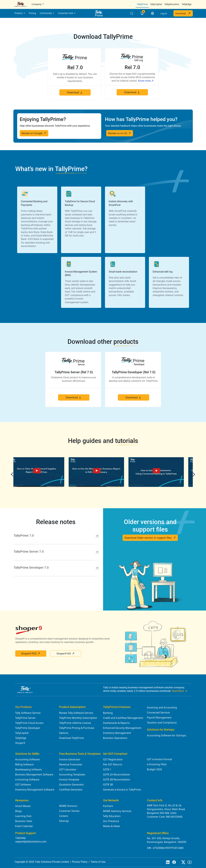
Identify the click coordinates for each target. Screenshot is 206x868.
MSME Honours (68, 806)
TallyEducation (172, 4)
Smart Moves (23, 806)
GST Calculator (68, 769)
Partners (108, 806)
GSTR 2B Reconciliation (117, 780)
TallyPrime (142, 4)
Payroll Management (159, 718)
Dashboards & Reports (116, 723)
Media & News (112, 826)
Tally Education (112, 816)
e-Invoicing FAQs (157, 764)
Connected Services (158, 713)
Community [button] (46, 13)
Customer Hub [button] (66, 13)
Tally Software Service (28, 713)
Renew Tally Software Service (76, 713)
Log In (164, 13)
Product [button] (19, 13)
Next (193, 474)
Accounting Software (27, 759)
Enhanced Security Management (122, 728)
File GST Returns (113, 764)
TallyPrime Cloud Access (29, 723)
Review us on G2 (120, 133)
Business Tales (24, 821)
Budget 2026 (155, 769)
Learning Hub (23, 816)
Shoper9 (20, 743)
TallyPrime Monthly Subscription (78, 718)
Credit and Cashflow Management (123, 718)
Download (183, 13)
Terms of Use (98, 862)
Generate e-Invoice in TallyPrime (122, 790)
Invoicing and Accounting (162, 707)
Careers (64, 816)
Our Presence (111, 821)
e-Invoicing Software (27, 780)
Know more (146, 81)
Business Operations (115, 738)
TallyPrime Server (25, 718)
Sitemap (64, 821)
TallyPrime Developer (28, 728)
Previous (13, 474)
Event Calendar (24, 826)
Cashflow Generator (71, 790)
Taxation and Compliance (162, 723)
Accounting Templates (72, 774)
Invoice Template (69, 780)
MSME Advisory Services (117, 811)
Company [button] (37, 4)
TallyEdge (187, 4)
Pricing (32, 13)
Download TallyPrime (72, 738)
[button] (152, 13)
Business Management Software (34, 774)
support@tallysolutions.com (31, 842)
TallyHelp (20, 838)
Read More (180, 691)
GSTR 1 (107, 769)
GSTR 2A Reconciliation (117, 774)
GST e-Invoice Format (160, 759)
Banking (108, 713)
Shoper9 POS (31, 654)
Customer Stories (69, 811)
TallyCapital (156, 4)
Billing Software (24, 764)
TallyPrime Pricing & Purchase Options (77, 730)
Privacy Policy (80, 862)
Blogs (19, 811)
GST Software (23, 785)
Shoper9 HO (66, 654)
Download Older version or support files (150, 538)
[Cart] (142, 13)
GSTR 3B (108, 785)
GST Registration (113, 759)
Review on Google (34, 133)
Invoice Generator (70, 759)
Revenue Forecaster (71, 764)
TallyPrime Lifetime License (75, 723)
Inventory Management (117, 733)
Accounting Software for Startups (167, 735)
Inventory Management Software (35, 790)
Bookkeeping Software (29, 769)
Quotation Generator (72, 785)
